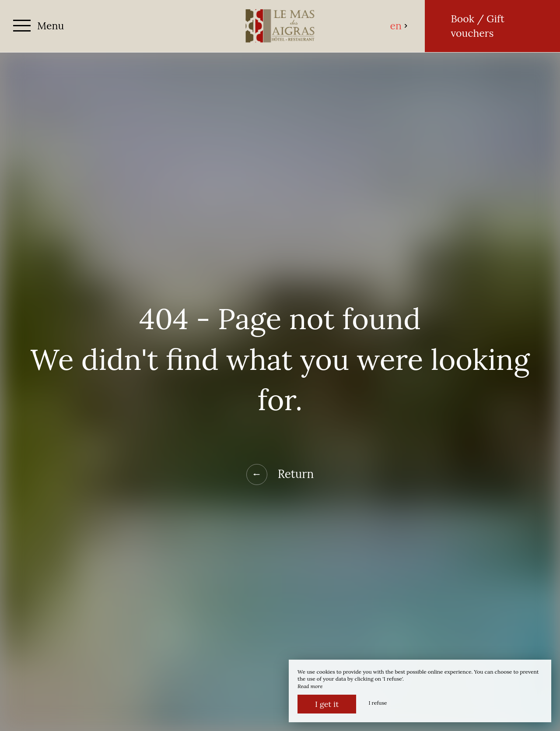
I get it (327, 704)
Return (280, 474)
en (399, 26)
